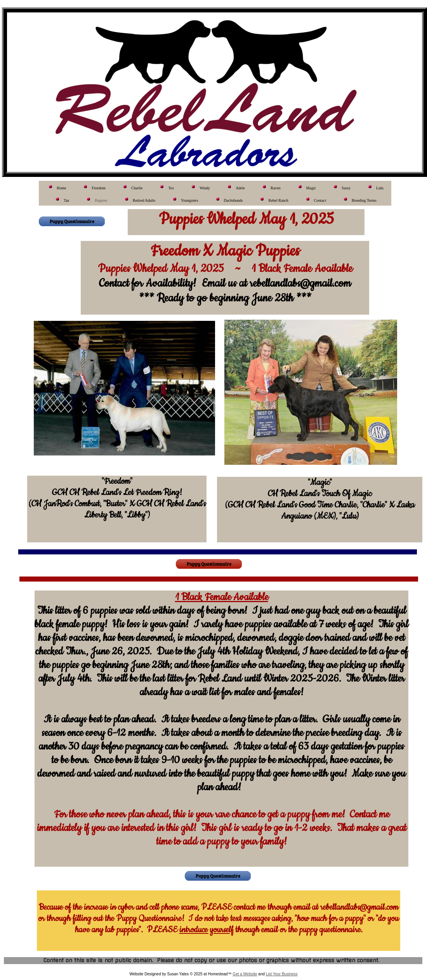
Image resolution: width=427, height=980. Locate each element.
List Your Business (282, 974)
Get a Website (245, 974)
